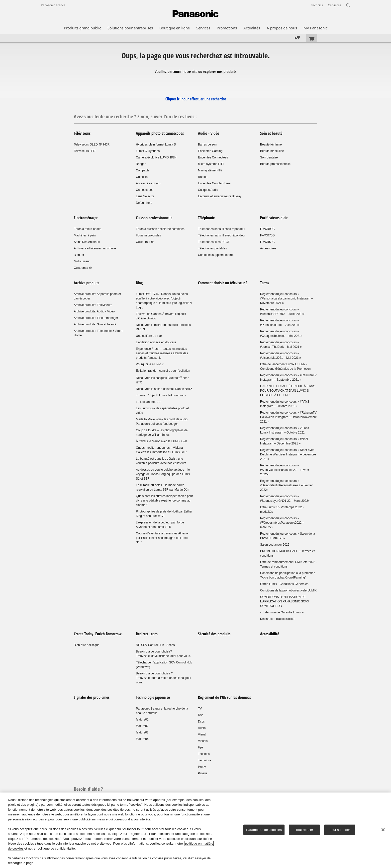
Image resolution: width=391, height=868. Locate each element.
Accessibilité (270, 634)
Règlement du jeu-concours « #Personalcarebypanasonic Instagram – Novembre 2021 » (286, 298)
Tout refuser (304, 830)
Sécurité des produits (214, 634)
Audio (202, 728)
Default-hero (144, 203)
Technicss (205, 760)
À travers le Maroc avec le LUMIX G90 (161, 441)
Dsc (201, 715)
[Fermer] (383, 830)
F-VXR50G (267, 242)
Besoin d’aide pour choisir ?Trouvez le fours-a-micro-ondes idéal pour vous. (164, 678)
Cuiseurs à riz (83, 268)
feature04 (142, 739)
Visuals (203, 741)
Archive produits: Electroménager (96, 318)
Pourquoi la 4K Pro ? (150, 364)
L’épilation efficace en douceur (156, 342)
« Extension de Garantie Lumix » (282, 612)
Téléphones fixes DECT (214, 242)
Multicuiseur (82, 261)
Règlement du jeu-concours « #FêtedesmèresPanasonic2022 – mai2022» (282, 523)
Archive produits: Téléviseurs (93, 305)
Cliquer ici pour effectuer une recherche (196, 99)
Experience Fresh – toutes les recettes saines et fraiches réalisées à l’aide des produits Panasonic (162, 353)
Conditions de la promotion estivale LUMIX (288, 590)
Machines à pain (85, 235)
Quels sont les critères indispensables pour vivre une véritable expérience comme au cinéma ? (164, 501)
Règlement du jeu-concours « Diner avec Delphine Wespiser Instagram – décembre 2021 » (288, 454)
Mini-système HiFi (210, 170)
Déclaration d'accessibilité (277, 619)
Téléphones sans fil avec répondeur (222, 235)
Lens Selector (145, 196)
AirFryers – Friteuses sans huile (95, 248)
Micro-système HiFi (211, 164)
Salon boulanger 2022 (275, 545)
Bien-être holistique (87, 645)
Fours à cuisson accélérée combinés (160, 229)
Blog (139, 283)
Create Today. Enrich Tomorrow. (98, 634)
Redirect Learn (147, 634)
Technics (204, 754)
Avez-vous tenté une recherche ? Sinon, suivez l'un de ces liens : (135, 116)
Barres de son (207, 145)
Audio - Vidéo (209, 133)
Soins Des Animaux (87, 242)
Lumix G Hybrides (148, 151)
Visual (202, 734)
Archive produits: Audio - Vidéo (94, 311)
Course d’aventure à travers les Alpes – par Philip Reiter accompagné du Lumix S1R (162, 538)
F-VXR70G (267, 235)
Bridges (141, 164)
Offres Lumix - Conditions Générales (284, 584)
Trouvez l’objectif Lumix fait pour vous (161, 395)
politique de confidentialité (56, 848)
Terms (265, 283)
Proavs (203, 773)
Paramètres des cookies (264, 830)
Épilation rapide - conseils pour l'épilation (163, 371)
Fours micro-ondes (148, 235)
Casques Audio (208, 190)
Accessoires (268, 248)
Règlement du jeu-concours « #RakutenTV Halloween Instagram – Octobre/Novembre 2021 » (288, 417)
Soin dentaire (269, 157)
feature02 (142, 726)
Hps (201, 747)
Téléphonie (206, 218)
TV (200, 709)
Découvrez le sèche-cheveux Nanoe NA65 (164, 389)
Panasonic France (53, 5)
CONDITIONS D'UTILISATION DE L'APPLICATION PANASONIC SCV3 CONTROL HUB (284, 601)
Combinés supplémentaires (216, 255)
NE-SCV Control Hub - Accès (155, 645)
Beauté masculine (272, 151)
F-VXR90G (267, 229)
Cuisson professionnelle (155, 218)
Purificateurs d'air (274, 218)
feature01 (142, 720)
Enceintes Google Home (214, 183)
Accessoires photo (148, 183)
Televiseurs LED (85, 151)
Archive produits (87, 283)
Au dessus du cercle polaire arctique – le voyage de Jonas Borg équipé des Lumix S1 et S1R (163, 474)
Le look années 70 (148, 402)
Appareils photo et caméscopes (160, 133)
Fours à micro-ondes (88, 229)
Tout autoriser (340, 830)
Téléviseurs (82, 133)
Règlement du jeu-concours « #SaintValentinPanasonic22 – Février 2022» (285, 470)
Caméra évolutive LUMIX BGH (156, 157)
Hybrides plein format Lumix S (156, 145)
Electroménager (86, 218)
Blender (79, 255)
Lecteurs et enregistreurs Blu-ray (220, 196)
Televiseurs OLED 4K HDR (92, 145)
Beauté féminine (271, 145)
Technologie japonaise (153, 697)
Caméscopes (145, 190)
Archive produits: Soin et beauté (95, 324)
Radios (203, 177)
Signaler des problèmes (92, 697)
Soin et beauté (271, 133)
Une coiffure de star (149, 336)
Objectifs (142, 177)
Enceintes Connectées (213, 157)
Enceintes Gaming (210, 151)
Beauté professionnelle (275, 164)
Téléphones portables (212, 248)
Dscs (201, 722)
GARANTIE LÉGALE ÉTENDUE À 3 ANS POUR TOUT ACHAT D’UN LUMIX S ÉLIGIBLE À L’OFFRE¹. (288, 391)
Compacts (143, 170)
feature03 (142, 732)
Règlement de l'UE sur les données (224, 697)
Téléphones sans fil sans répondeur (222, 229)
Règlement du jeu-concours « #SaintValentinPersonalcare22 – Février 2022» (286, 485)
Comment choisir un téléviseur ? (223, 283)
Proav (202, 767)
